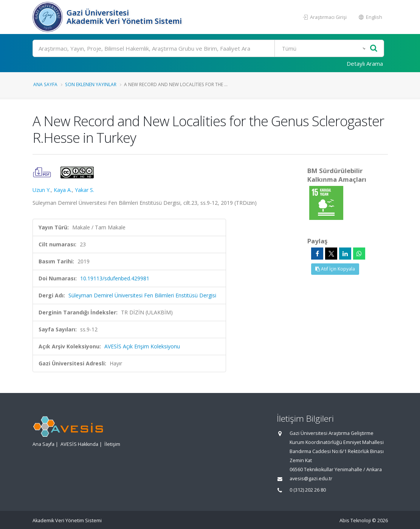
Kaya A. (63, 190)
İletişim (112, 444)
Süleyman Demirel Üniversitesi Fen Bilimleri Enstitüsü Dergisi (142, 295)
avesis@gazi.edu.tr (311, 479)
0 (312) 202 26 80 (308, 490)
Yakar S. (84, 190)
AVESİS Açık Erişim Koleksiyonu (142, 346)
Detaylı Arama (365, 63)
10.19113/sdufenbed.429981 (115, 278)
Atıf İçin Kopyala (335, 269)
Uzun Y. (42, 190)
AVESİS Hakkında (79, 444)
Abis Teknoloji (355, 520)
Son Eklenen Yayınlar (91, 84)
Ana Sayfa (45, 84)
